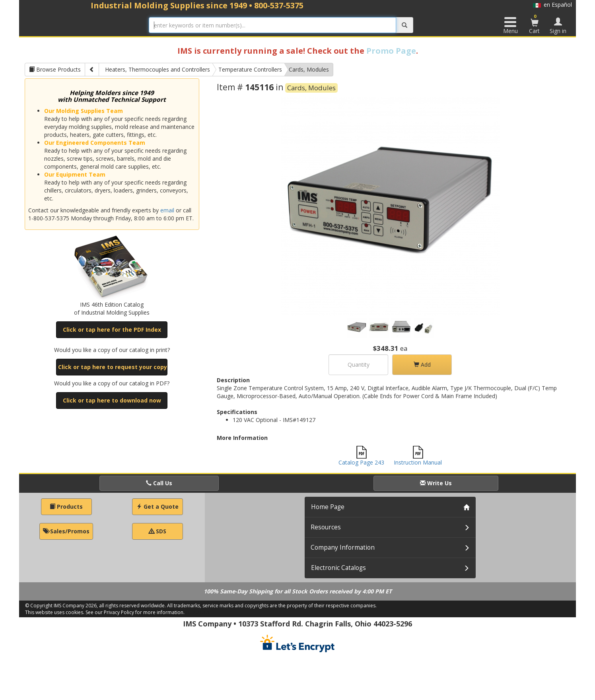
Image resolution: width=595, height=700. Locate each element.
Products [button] (66, 507)
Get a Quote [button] (157, 507)
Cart (535, 24)
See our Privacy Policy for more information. (135, 612)
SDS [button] (157, 531)
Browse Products (55, 69)
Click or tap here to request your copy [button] (113, 367)
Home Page (328, 507)
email (167, 210)
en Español (552, 5)
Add (422, 365)
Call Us (159, 483)
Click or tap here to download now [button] (112, 400)
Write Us (436, 483)
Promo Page (391, 51)
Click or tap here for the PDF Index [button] (112, 330)
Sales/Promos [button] (66, 531)
